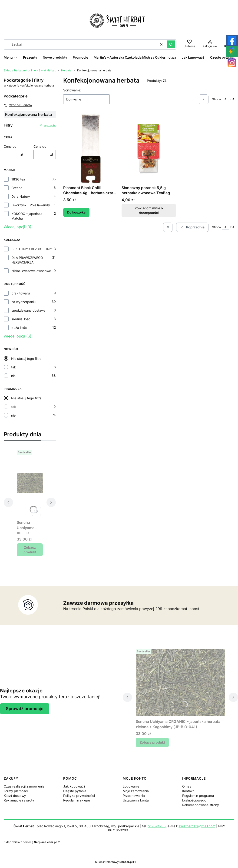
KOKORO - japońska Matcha (27, 216)
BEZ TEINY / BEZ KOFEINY (32, 249)
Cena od (10, 146)
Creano (17, 188)
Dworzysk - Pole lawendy (31, 205)
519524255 (157, 826)
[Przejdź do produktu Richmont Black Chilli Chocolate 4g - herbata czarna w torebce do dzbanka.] (91, 148)
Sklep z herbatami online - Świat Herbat (30, 70)
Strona (217, 99)
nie (13, 376)
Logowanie (131, 786)
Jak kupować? (74, 786)
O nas (187, 786)
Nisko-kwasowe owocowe (31, 271)
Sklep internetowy (114, 862)
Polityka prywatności (79, 796)
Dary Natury (21, 196)
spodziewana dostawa (28, 310)
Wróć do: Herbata (18, 105)
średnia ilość (21, 319)
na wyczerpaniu (23, 302)
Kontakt (188, 791)
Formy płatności (16, 791)
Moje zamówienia (136, 791)
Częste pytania (75, 791)
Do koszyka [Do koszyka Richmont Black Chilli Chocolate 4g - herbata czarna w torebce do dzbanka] (76, 212)
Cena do (40, 146)
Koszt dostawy (15, 796)
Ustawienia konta (136, 800)
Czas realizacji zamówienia (24, 786)
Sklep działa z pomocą (30, 842)
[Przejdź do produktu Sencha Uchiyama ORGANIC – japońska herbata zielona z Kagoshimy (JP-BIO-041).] (30, 483)
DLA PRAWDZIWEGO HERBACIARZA (27, 260)
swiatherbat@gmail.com (197, 826)
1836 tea (18, 179)
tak (14, 367)
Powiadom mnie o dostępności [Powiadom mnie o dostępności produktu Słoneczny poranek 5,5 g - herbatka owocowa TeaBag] (149, 210)
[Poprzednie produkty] (192, 227)
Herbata (66, 70)
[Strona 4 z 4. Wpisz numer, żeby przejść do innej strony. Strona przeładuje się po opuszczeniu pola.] (225, 99)
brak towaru (21, 293)
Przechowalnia (134, 796)
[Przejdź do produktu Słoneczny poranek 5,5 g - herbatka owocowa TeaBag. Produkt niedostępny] (149, 148)
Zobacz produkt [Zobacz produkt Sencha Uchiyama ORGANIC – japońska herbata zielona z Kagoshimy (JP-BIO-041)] (30, 550)
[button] (171, 44)
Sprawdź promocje (25, 709)
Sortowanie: (72, 90)
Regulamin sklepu (77, 800)
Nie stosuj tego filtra (26, 359)
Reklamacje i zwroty (19, 800)
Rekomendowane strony (201, 805)
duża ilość (19, 328)
